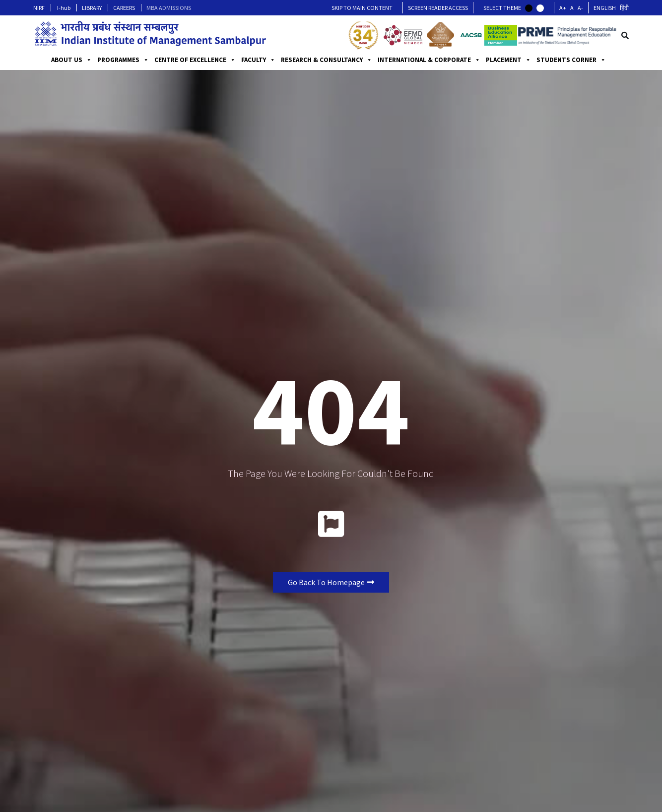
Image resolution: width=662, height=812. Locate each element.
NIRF (39, 8)
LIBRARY (92, 8)
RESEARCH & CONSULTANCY (327, 60)
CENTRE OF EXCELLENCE (195, 60)
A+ (563, 8)
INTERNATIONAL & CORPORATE (429, 60)
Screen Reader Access (438, 8)
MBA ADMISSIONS (169, 8)
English (605, 8)
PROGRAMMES (123, 60)
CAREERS (124, 8)
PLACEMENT (508, 60)
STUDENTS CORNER (571, 60)
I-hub (64, 8)
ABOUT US (71, 60)
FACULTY (258, 60)
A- (580, 8)
